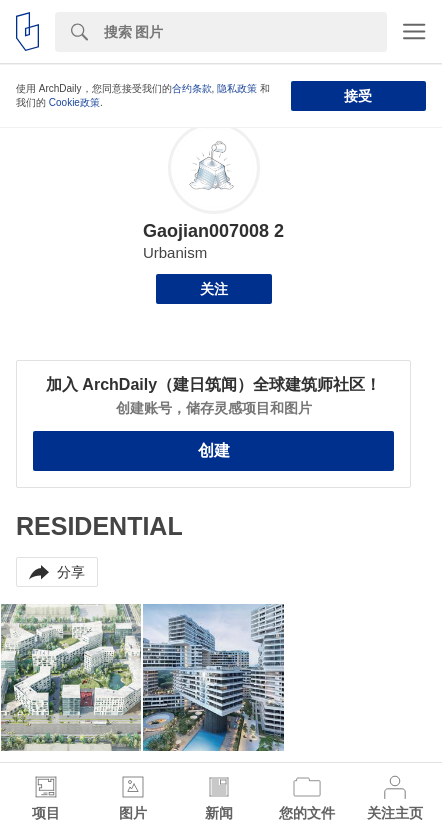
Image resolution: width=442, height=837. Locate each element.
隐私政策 (237, 88)
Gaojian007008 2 (213, 231)
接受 (358, 96)
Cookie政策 (74, 102)
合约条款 (192, 88)
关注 (214, 289)
